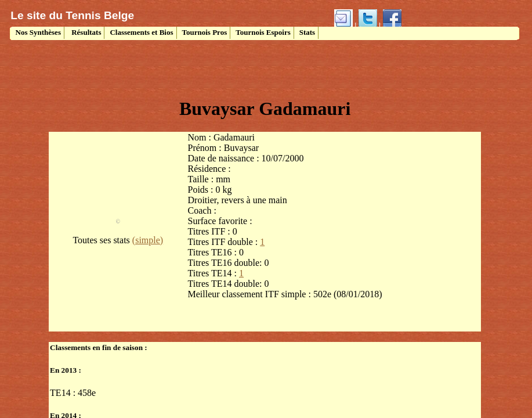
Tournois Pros (205, 32)
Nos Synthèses (37, 32)
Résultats (86, 32)
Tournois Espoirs (263, 32)
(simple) (148, 240)
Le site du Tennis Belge (72, 15)
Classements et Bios (141, 32)
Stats (307, 32)
